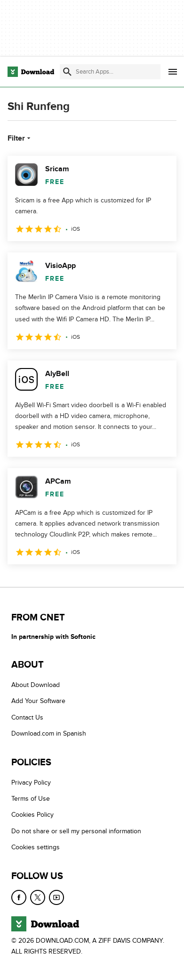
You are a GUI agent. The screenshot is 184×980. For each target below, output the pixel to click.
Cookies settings (36, 848)
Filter (20, 138)
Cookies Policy (32, 815)
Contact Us (27, 717)
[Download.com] (31, 72)
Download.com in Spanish (49, 734)
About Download (36, 685)
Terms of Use (31, 799)
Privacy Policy (31, 783)
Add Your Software (38, 701)
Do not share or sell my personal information (76, 831)
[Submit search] (67, 72)
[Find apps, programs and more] (110, 72)
